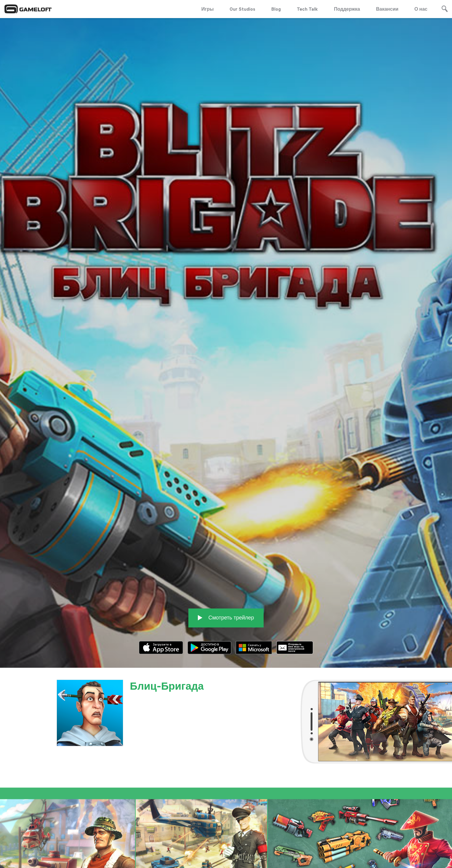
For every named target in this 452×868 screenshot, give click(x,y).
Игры (208, 9)
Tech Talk (307, 9)
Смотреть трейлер (226, 582)
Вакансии (387, 9)
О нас (421, 9)
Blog (276, 9)
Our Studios (242, 9)
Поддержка (347, 9)
